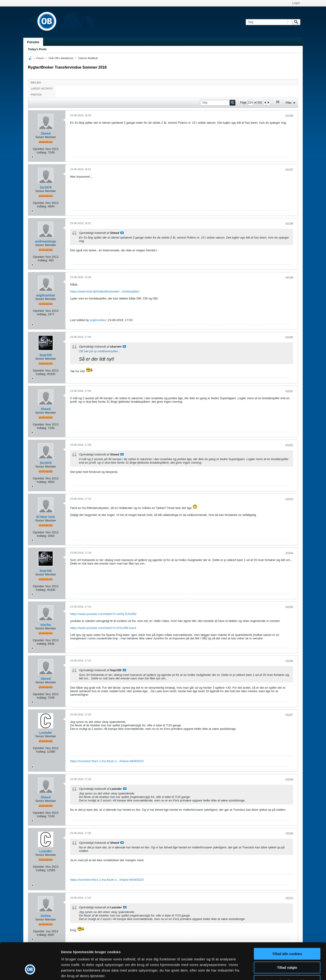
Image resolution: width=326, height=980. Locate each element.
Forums (33, 42)
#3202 (289, 445)
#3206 (289, 661)
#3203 (289, 499)
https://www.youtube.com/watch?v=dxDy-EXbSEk (103, 614)
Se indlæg (122, 233)
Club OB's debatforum (61, 58)
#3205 (289, 607)
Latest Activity (42, 89)
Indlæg (36, 83)
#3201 (289, 391)
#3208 (289, 780)
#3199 (289, 278)
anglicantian (46, 295)
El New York (46, 517)
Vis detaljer (242, 971)
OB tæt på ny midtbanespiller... (100, 351)
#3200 (289, 337)
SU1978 (46, 187)
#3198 (289, 224)
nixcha (46, 625)
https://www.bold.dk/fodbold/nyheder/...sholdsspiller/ (105, 291)
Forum (40, 58)
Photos (36, 95)
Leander (46, 733)
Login (296, 3)
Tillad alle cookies (287, 923)
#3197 (289, 170)
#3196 (289, 116)
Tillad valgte (287, 937)
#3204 (289, 553)
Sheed (46, 133)
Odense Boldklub (88, 58)
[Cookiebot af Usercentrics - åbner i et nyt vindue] (30, 971)
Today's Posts (37, 49)
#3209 (289, 834)
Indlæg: (42, 152)
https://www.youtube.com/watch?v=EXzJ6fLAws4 (103, 628)
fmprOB (46, 355)
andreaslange (46, 241)
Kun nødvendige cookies (287, 950)
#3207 (289, 715)
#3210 (289, 898)
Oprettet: (39, 149)
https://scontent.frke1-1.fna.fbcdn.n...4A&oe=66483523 (107, 761)
